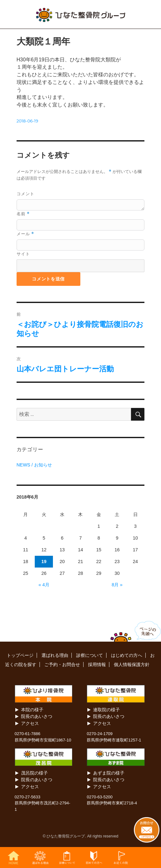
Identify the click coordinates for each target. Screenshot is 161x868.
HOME (13, 858)
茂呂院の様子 (34, 773)
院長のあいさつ (37, 716)
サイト (23, 254)
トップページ (20, 655)
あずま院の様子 (109, 773)
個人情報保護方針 (132, 665)
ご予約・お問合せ (62, 665)
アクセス (30, 723)
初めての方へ (94, 858)
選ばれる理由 (55, 655)
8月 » (117, 585)
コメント (26, 194)
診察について (90, 655)
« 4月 (44, 585)
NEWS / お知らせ (34, 465)
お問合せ (148, 858)
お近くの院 (121, 858)
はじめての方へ (127, 655)
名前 (23, 214)
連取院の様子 (106, 710)
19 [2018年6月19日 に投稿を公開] (44, 561)
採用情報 (97, 665)
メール (25, 234)
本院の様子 (32, 710)
